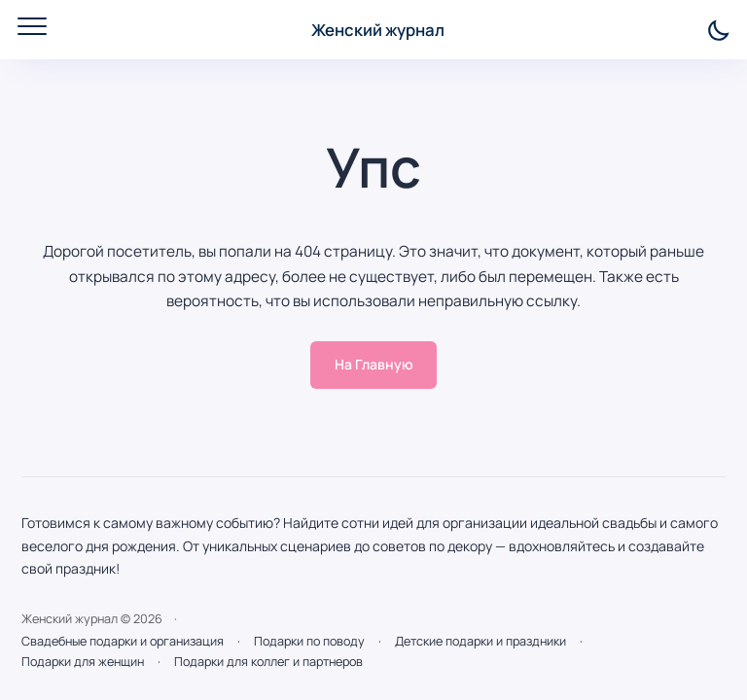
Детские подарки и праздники (480, 641)
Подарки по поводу (309, 641)
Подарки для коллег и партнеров (268, 662)
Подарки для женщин (83, 662)
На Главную (374, 364)
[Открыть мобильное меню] (32, 26)
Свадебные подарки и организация (123, 641)
